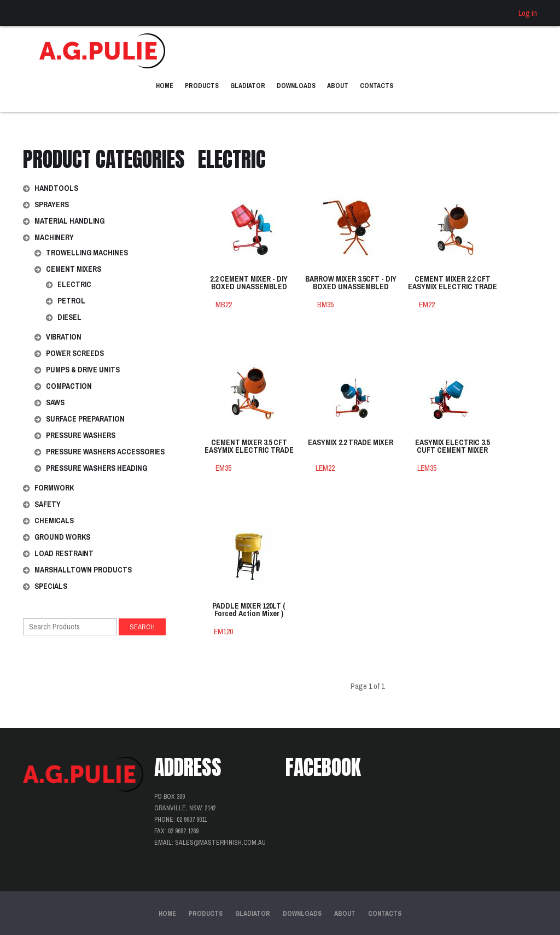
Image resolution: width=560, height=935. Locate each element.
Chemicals (54, 521)
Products (202, 86)
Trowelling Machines (87, 253)
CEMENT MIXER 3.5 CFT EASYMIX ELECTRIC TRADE (249, 447)
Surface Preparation (85, 419)
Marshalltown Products (83, 570)
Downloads (296, 86)
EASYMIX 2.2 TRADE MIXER (351, 443)
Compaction (69, 386)
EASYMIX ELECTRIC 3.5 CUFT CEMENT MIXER (452, 447)
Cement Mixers (74, 269)
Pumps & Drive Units (83, 370)
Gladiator (248, 86)
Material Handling (69, 221)
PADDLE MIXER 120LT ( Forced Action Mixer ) (249, 610)
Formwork (54, 488)
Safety (48, 504)
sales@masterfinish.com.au (220, 843)
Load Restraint (64, 553)
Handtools (56, 188)
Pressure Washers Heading (97, 468)
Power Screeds (75, 353)
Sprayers (52, 204)
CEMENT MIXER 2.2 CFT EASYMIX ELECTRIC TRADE (453, 283)
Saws (55, 402)
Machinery (54, 237)
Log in (528, 13)
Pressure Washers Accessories (105, 452)
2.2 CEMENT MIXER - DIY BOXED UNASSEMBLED (249, 283)
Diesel (69, 317)
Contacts (377, 86)
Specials (51, 586)
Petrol (71, 301)
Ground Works (62, 537)
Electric (74, 284)
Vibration (64, 337)
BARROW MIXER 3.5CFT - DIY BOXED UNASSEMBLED (351, 283)
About (338, 86)
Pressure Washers (81, 435)
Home (165, 86)
